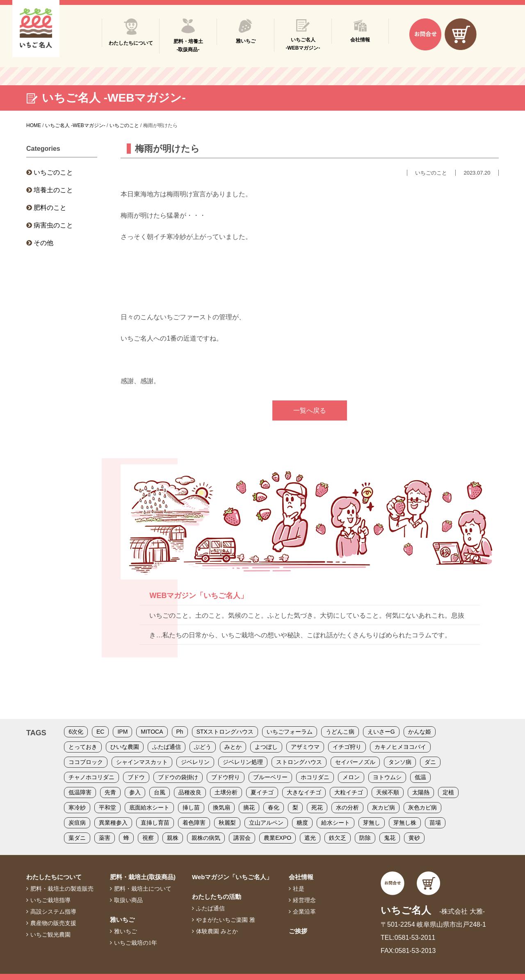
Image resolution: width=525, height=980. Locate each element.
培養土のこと (53, 190)
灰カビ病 (383, 807)
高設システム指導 (53, 912)
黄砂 (414, 838)
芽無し (372, 823)
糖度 (302, 823)
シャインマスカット (142, 762)
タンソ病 (400, 762)
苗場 (435, 823)
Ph (180, 732)
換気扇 (221, 807)
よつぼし (266, 747)
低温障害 (80, 792)
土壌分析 (226, 792)
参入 (135, 792)
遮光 (310, 838)
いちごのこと (53, 172)
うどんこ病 (340, 732)
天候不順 (388, 792)
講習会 (242, 838)
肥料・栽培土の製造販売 (62, 889)
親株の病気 (206, 838)
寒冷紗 (77, 807)
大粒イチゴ (349, 792)
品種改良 (190, 792)
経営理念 (304, 900)
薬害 (105, 838)
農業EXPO (277, 838)
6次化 (76, 732)
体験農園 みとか (217, 931)
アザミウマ (305, 747)
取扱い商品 (128, 900)
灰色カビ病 (422, 807)
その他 (43, 243)
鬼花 (390, 838)
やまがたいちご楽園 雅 (226, 920)
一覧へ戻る (310, 410)
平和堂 (107, 807)
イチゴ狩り (347, 747)
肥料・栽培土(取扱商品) (143, 877)
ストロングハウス (299, 762)
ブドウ (136, 777)
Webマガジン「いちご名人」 (232, 877)
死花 (317, 807)
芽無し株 (405, 823)
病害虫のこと (53, 225)
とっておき (83, 747)
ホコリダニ (315, 777)
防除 (365, 838)
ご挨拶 (298, 931)
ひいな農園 (125, 747)
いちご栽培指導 (50, 900)
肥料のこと (50, 208)
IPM (122, 732)
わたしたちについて (54, 877)
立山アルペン (266, 823)
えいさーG (381, 732)
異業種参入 (113, 823)
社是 (299, 889)
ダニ (430, 762)
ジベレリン (195, 762)
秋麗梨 (227, 823)
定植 (448, 792)
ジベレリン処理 (243, 762)
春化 (274, 807)
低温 (420, 777)
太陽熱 (421, 792)
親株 (173, 838)
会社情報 (301, 877)
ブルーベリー (270, 777)
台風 (160, 792)
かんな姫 (420, 732)
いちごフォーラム (290, 732)
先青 (110, 792)
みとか (233, 747)
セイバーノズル (355, 762)
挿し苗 (191, 807)
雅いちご (122, 920)
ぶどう (203, 747)
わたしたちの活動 (217, 897)
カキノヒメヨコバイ (400, 747)
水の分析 (347, 807)
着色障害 (194, 823)
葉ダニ (77, 838)
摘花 (249, 807)
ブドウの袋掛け (178, 777)
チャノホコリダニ (91, 777)
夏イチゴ (262, 792)
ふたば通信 (167, 747)
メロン (351, 777)
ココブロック (86, 762)
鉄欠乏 (338, 838)
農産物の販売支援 (53, 923)
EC (100, 732)
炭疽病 (77, 823)
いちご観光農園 (50, 935)
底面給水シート (149, 807)
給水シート (336, 823)
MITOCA (152, 732)
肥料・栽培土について (143, 889)
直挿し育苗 (155, 823)
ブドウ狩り (226, 777)
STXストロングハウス (225, 732)
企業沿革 (304, 912)
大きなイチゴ (304, 792)
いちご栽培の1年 (136, 943)
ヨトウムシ (387, 777)
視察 (148, 838)
